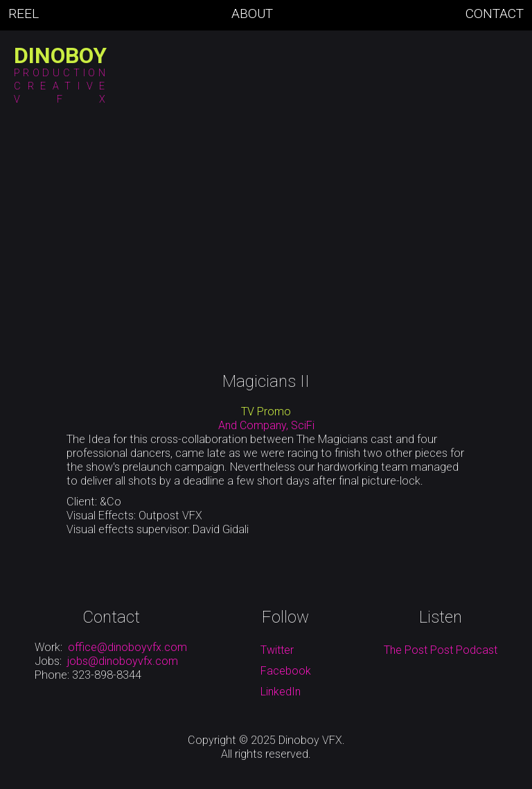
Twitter (277, 650)
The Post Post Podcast (441, 650)
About (252, 14)
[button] (120, 79)
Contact (495, 14)
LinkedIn (281, 692)
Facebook (286, 671)
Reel (24, 14)
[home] (60, 55)
